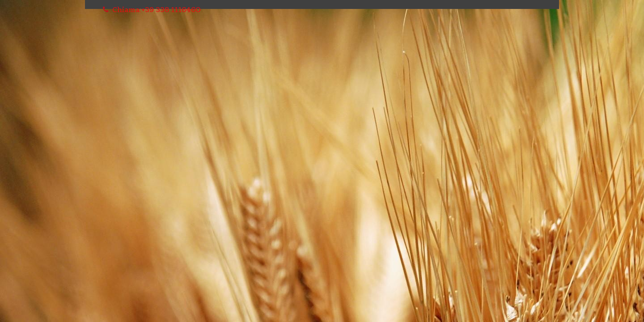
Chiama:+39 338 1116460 (152, 9)
